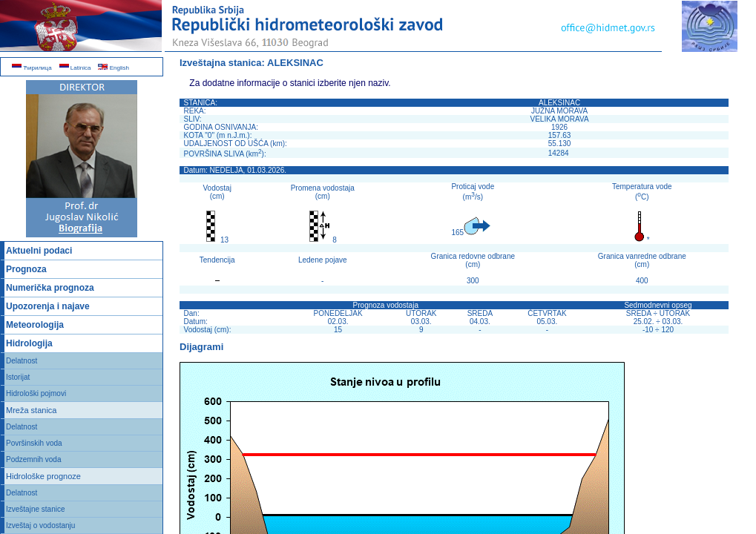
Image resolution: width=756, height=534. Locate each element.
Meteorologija (35, 325)
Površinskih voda (34, 443)
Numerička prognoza (50, 288)
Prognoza (26, 269)
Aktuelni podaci (39, 251)
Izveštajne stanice (36, 509)
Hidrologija (29, 343)
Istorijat (18, 377)
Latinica (75, 68)
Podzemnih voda (34, 459)
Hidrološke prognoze (43, 476)
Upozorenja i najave (48, 306)
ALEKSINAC (295, 63)
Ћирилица (32, 68)
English (113, 68)
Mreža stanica (31, 410)
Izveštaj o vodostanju (40, 525)
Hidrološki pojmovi (36, 393)
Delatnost (22, 361)
